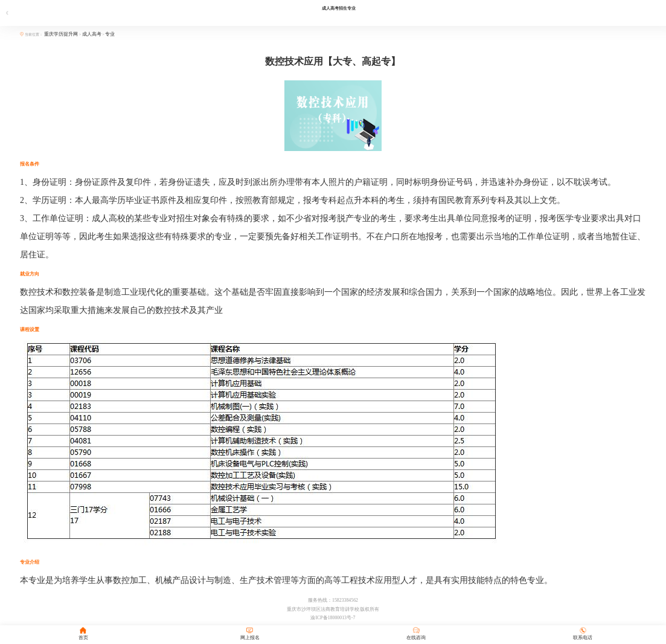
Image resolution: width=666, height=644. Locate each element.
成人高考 (92, 34)
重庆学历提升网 (62, 34)
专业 (110, 34)
